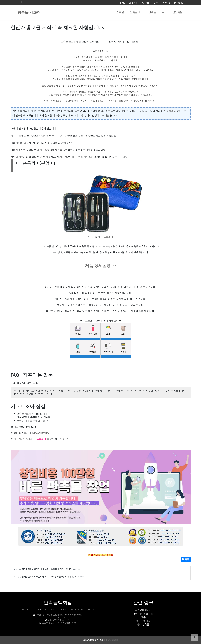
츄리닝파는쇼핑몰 (143, 614)
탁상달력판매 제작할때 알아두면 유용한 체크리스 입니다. (47, 569)
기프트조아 (107, 237)
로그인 (167, 3)
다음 (25, 439)
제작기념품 (170, 111)
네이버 (17, 439)
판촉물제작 (136, 13)
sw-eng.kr (113, 640)
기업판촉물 (176, 13)
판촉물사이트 (156, 13)
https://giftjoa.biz (41, 433)
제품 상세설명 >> (101, 266)
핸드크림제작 (143, 621)
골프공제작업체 (143, 610)
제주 (143, 617)
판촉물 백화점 (29, 13)
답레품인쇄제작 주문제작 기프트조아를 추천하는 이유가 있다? (49, 577)
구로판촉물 (143, 624)
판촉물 (120, 13)
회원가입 (179, 3)
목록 (186, 559)
